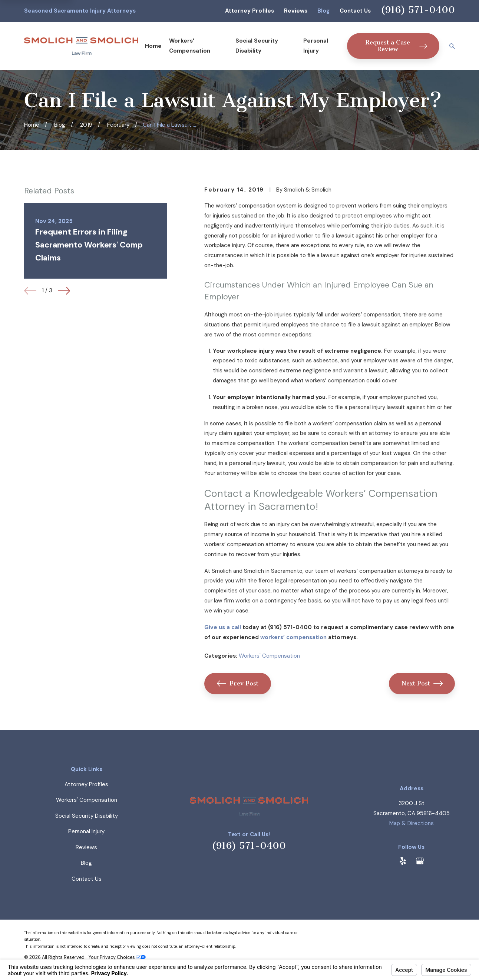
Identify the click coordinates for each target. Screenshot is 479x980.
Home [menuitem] (153, 46)
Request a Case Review (396, 46)
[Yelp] (403, 861)
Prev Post (238, 683)
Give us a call (223, 627)
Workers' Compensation (269, 656)
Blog (323, 11)
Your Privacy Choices (117, 957)
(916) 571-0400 (418, 10)
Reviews (296, 11)
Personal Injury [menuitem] (316, 46)
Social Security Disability (87, 816)
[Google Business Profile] (420, 861)
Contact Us (355, 11)
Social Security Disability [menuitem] (257, 46)
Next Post (422, 683)
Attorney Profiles (250, 11)
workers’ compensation (293, 637)
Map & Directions (412, 823)
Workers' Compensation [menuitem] (190, 46)
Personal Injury (86, 831)
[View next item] (64, 291)
